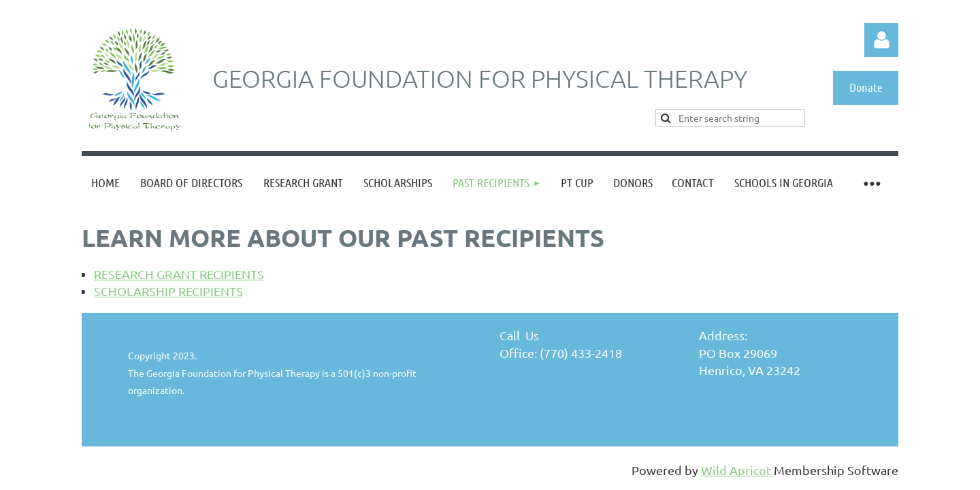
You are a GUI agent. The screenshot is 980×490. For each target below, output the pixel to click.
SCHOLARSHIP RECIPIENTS (168, 291)
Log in (881, 40)
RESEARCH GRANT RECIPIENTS (179, 274)
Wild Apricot (736, 470)
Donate (866, 87)
